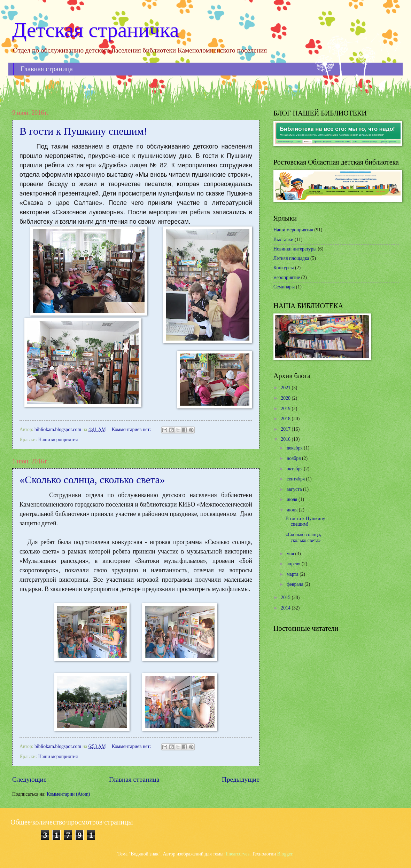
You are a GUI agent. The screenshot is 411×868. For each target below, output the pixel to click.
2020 (286, 398)
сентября (296, 479)
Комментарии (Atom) (68, 794)
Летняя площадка (291, 258)
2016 (286, 439)
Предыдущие (241, 779)
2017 (286, 429)
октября (295, 469)
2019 (286, 409)
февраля (296, 584)
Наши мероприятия (58, 440)
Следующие (29, 779)
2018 (286, 419)
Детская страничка (96, 30)
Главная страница (47, 69)
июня (293, 510)
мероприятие (287, 277)
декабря (295, 448)
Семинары (284, 287)
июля (293, 499)
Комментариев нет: (132, 429)
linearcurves (238, 854)
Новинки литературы (295, 249)
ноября (294, 458)
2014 (286, 608)
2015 (286, 598)
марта (293, 574)
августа (295, 489)
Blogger (285, 854)
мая (291, 554)
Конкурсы (284, 268)
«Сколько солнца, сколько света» (92, 480)
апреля (294, 564)
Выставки (284, 240)
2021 (286, 388)
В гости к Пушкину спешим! (83, 131)
